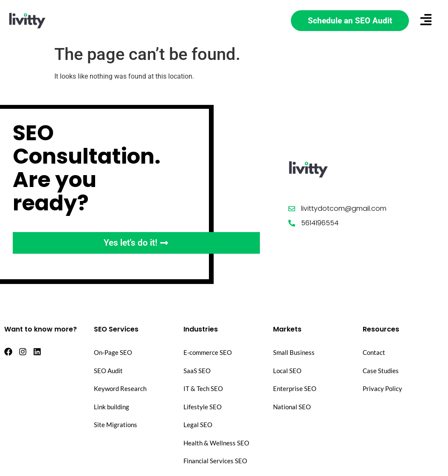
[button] (426, 20)
